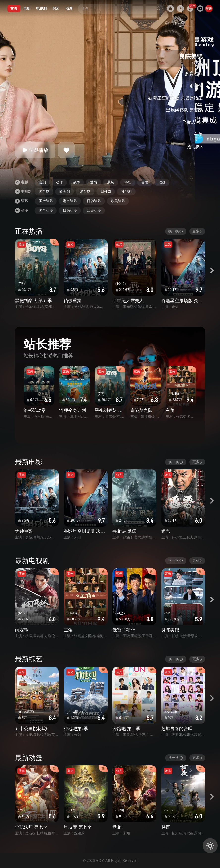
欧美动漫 (94, 210)
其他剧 (126, 192)
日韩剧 (106, 192)
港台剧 (85, 192)
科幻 (128, 182)
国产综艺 (46, 201)
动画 (162, 182)
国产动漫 (46, 210)
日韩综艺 (94, 201)
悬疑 (111, 182)
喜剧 (42, 182)
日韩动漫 (70, 210)
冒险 (145, 182)
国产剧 (44, 192)
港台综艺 (70, 201)
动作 (59, 182)
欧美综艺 (118, 201)
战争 (77, 182)
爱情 (94, 182)
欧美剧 (65, 192)
